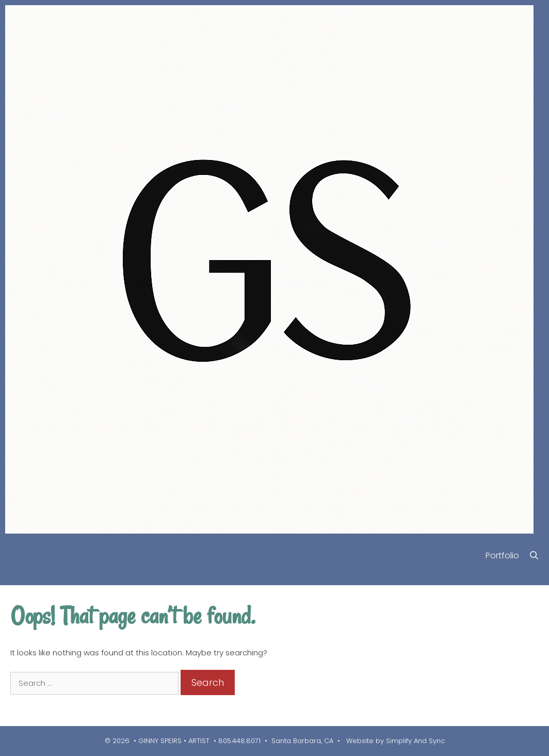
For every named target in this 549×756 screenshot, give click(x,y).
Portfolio (502, 556)
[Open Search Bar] (534, 556)
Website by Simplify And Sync (394, 741)
